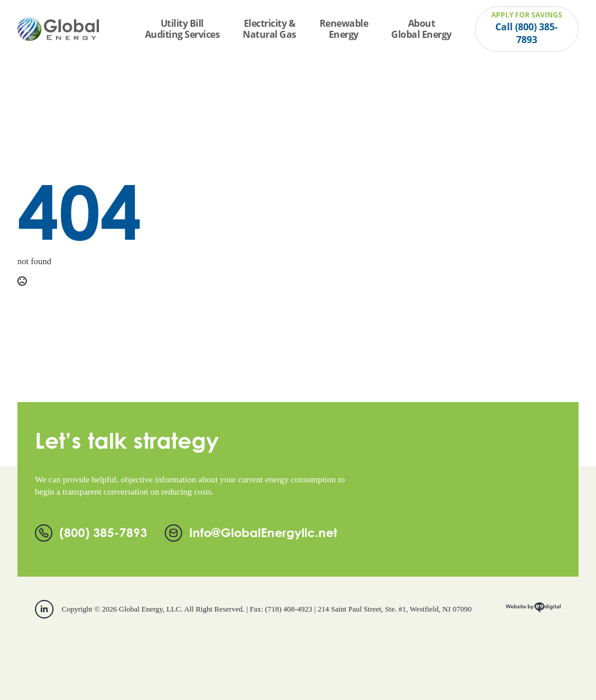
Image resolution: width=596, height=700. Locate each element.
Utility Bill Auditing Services (182, 29)
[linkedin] (44, 609)
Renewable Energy (344, 29)
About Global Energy (421, 29)
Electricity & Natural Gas (269, 29)
